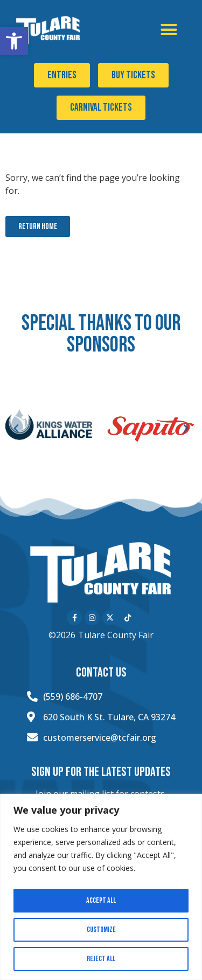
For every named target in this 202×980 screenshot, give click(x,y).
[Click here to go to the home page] (49, 30)
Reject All (101, 959)
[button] (14, 41)
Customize (101, 930)
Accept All (101, 900)
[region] (101, 887)
